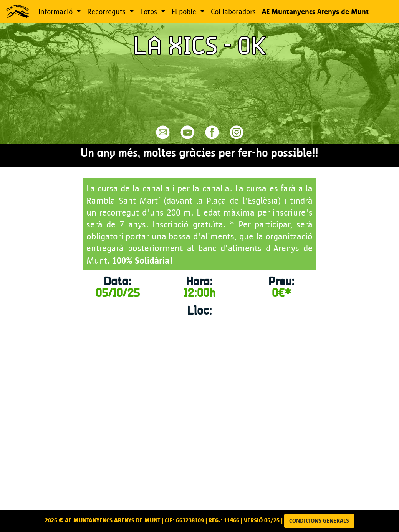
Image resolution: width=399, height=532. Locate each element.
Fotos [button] (150, 12)
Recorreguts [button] (107, 12)
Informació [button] (56, 12)
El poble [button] (185, 12)
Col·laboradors (233, 12)
